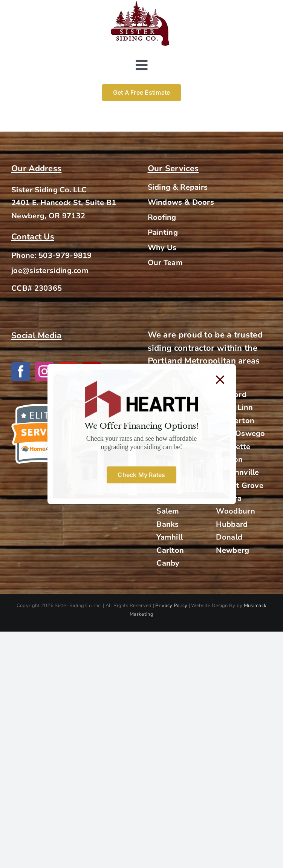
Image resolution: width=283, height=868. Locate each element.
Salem (168, 511)
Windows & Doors (181, 202)
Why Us (162, 248)
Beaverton (235, 421)
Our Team (165, 263)
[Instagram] (44, 371)
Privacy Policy (171, 606)
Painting (163, 232)
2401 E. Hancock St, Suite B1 (64, 203)
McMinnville (237, 472)
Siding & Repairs (178, 187)
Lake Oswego (240, 433)
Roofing (162, 217)
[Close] (220, 380)
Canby (168, 563)
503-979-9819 (65, 255)
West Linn (234, 407)
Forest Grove (240, 485)
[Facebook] (21, 371)
